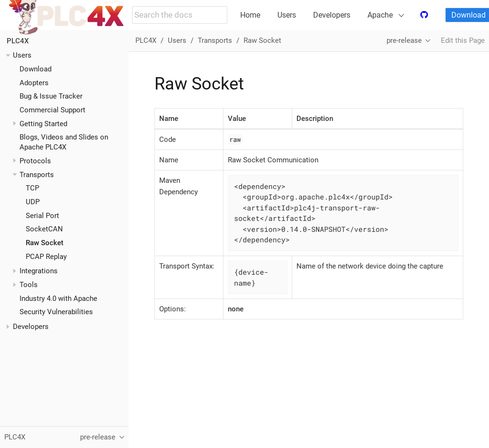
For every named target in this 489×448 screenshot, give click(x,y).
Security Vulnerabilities (56, 312)
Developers (332, 15)
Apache (380, 15)
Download (36, 69)
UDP (33, 202)
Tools (29, 285)
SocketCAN (44, 229)
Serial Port (42, 216)
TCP (32, 188)
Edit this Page (463, 40)
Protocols (35, 161)
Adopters (34, 83)
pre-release (404, 40)
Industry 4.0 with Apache (58, 299)
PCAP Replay (46, 257)
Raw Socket (45, 243)
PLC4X (18, 41)
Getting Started (43, 124)
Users (287, 15)
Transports (37, 175)
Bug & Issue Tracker (51, 96)
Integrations (39, 271)
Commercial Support (52, 110)
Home (250, 15)
